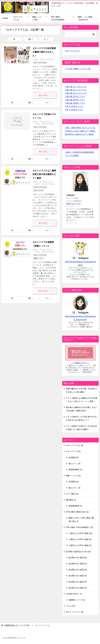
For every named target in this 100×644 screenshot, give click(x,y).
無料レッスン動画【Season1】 (85, 18)
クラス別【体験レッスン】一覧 (78, 69)
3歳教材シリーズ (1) (77, 600)
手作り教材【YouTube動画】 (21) (80, 527)
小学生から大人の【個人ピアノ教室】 (80, 131)
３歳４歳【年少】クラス (75, 96)
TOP (17, 625)
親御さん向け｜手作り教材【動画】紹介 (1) (81, 520)
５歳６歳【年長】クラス (75, 103)
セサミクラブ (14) (73, 451)
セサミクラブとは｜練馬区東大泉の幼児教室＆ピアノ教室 (44, 174)
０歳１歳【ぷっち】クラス (76, 87)
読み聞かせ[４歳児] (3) (78, 582)
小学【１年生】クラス (74, 106)
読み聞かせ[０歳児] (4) (78, 558)
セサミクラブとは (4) (75, 445)
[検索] (80, 34)
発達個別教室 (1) (75, 470)
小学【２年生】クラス (74, 110)
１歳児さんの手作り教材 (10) (80, 533)
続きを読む (47, 95)
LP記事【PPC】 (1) (74, 594)
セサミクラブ (38, 190)
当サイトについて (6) (75, 612)
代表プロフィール (73, 204)
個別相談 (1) (71, 500)
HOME (5, 18)
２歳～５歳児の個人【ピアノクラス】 (80, 128)
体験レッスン (38, 258)
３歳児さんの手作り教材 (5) (80, 545)
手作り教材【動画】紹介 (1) (77, 512)
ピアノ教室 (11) (72, 494)
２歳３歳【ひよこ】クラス (76, 93)
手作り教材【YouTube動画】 (58, 18)
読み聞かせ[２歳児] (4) (78, 570)
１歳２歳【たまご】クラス (76, 90)
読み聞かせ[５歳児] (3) (78, 588)
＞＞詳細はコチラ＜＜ (80, 363)
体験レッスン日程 (37, 18)
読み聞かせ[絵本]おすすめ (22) (78, 552)
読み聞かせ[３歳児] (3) (78, 576)
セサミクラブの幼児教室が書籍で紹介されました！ (44, 52)
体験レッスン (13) (73, 476)
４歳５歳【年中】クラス (75, 100)
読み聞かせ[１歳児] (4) (78, 564)
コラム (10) (71, 606)
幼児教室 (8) (74, 457)
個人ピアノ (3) (74, 464)
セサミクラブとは (18, 18)
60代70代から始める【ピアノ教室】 (80, 134)
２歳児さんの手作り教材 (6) (80, 539)
